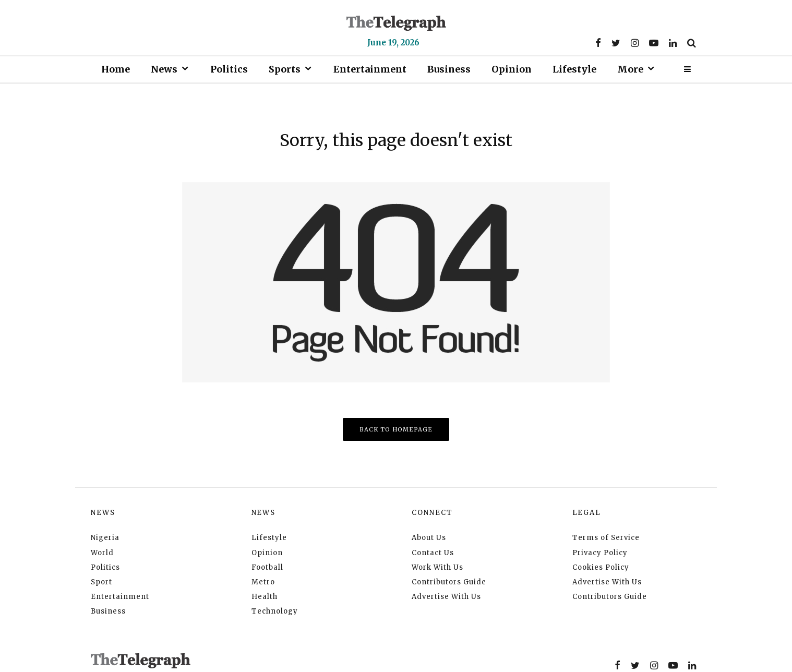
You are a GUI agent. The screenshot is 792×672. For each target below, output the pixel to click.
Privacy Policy (600, 553)
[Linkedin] (673, 43)
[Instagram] (635, 43)
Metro (263, 582)
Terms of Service (606, 538)
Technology (275, 611)
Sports (285, 69)
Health (265, 597)
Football (267, 567)
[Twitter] (616, 43)
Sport (101, 582)
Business (449, 69)
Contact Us (433, 553)
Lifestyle (574, 69)
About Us (429, 538)
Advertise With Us (446, 597)
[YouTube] (654, 43)
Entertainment (370, 69)
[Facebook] (598, 43)
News (164, 69)
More (630, 69)
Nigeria (105, 538)
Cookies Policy (601, 567)
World (102, 553)
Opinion (512, 69)
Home (116, 69)
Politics (229, 69)
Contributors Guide (449, 582)
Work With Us (437, 567)
